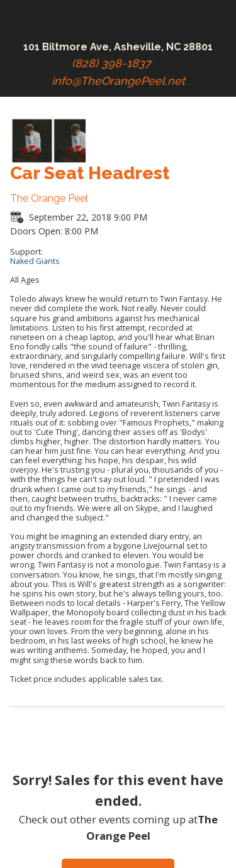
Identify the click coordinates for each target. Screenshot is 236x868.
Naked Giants (35, 261)
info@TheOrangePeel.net (118, 81)
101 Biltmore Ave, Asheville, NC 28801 (118, 47)
